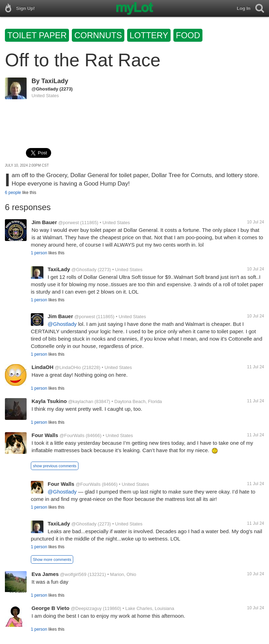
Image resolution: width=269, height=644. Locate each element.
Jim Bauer (44, 222)
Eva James (45, 574)
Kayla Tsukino (49, 401)
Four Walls (45, 435)
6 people (13, 193)
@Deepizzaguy (86, 608)
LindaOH (43, 367)
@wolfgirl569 (73, 574)
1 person (39, 253)
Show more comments (52, 559)
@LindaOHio (68, 367)
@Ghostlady (45, 89)
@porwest (68, 223)
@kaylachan (81, 401)
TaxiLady (55, 81)
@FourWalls (72, 435)
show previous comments (55, 466)
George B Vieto (50, 608)
